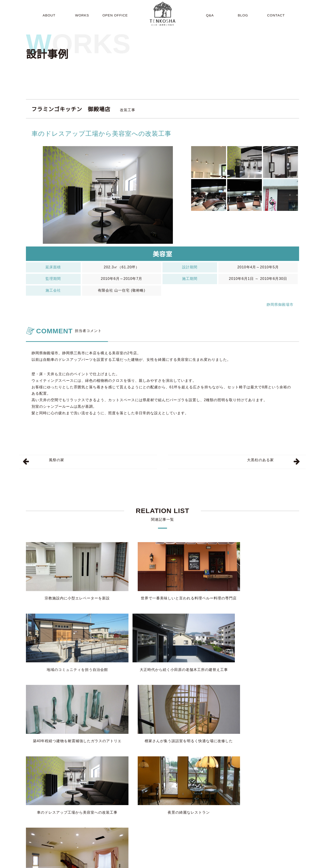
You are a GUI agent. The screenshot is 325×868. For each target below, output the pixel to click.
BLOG (211, 864)
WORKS (156, 864)
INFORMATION (231, 864)
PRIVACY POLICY (299, 864)
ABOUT (140, 864)
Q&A (197, 864)
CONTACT (254, 864)
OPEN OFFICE (178, 864)
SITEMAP (274, 864)
